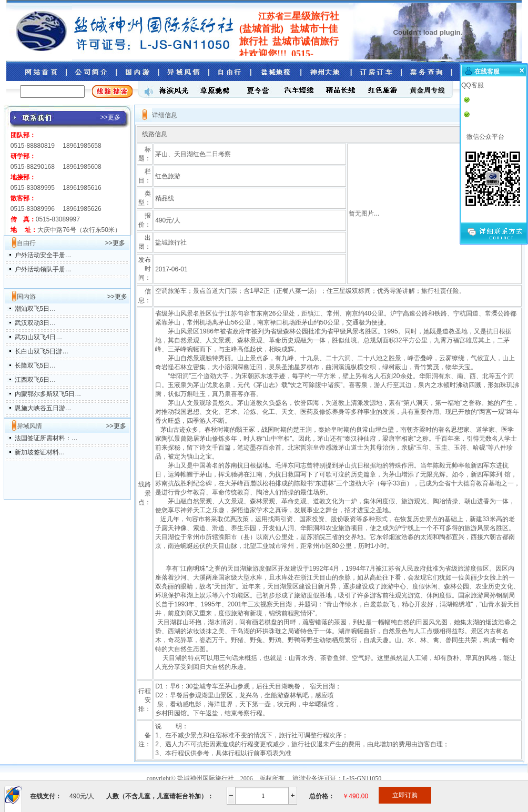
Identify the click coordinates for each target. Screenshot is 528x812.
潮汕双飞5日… (35, 309)
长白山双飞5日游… (42, 351)
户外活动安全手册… (43, 255)
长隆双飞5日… (35, 366)
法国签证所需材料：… (46, 438)
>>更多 (115, 243)
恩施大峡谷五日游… (43, 408)
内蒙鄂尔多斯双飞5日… (48, 394)
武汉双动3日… (35, 323)
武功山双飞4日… (39, 337)
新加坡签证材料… (40, 452)
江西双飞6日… (35, 380)
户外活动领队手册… (43, 269)
